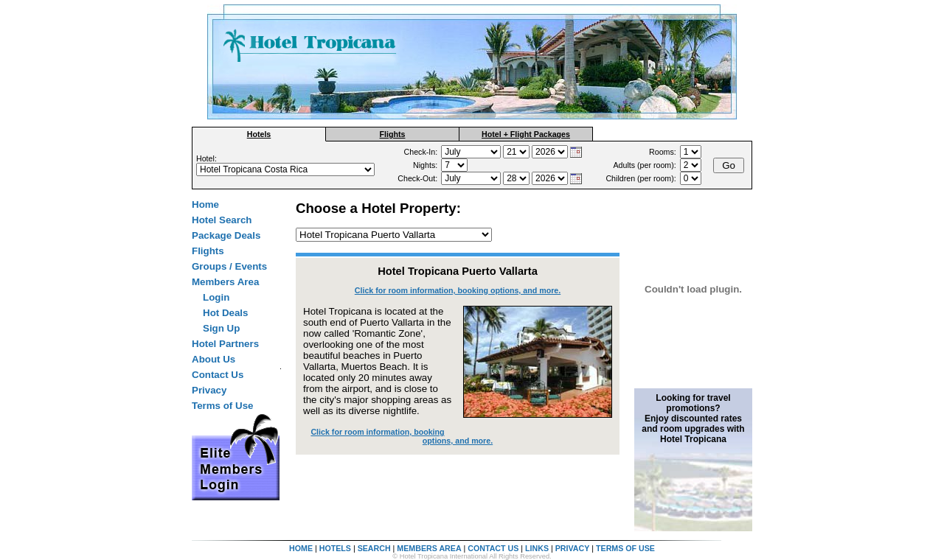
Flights (393, 134)
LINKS (537, 548)
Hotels (259, 134)
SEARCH (374, 548)
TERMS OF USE (625, 548)
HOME (301, 548)
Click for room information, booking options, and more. (458, 290)
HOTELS (335, 548)
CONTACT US (493, 548)
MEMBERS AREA (429, 548)
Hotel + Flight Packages (526, 134)
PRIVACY (573, 548)
